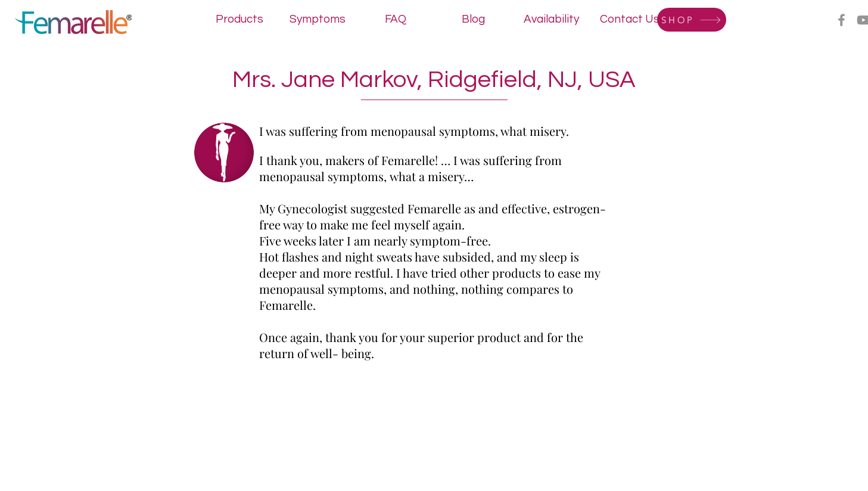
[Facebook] (841, 20)
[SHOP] (692, 20)
